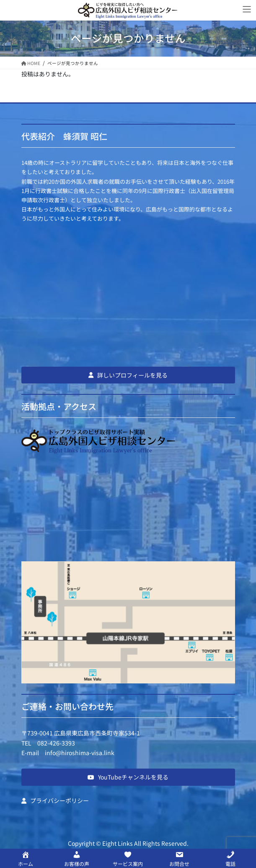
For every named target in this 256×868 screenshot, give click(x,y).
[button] (128, 375)
